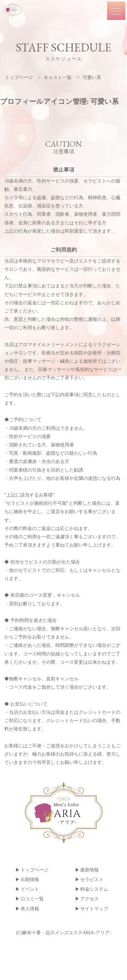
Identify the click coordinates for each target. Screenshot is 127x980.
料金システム (94, 889)
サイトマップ (94, 909)
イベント (30, 889)
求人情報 (30, 909)
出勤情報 (30, 880)
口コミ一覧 (32, 899)
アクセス (90, 899)
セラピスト (92, 880)
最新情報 (90, 870)
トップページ (34, 870)
